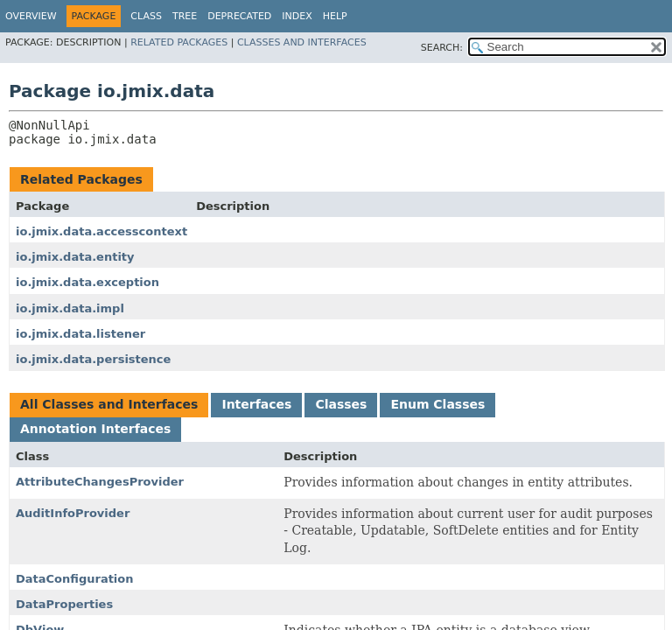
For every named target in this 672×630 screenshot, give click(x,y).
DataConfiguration (75, 579)
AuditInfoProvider (73, 513)
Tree (185, 16)
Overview (31, 16)
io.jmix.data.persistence (93, 359)
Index (297, 16)
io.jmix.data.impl (70, 308)
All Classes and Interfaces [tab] (109, 404)
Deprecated (239, 16)
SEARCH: (442, 48)
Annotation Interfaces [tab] (95, 429)
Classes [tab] (341, 404)
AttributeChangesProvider (100, 482)
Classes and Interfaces (302, 42)
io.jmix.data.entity (75, 257)
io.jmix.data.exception (87, 282)
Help (335, 16)
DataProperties (64, 604)
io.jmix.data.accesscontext (101, 231)
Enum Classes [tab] (437, 404)
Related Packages (179, 42)
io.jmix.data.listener (80, 334)
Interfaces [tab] (256, 404)
